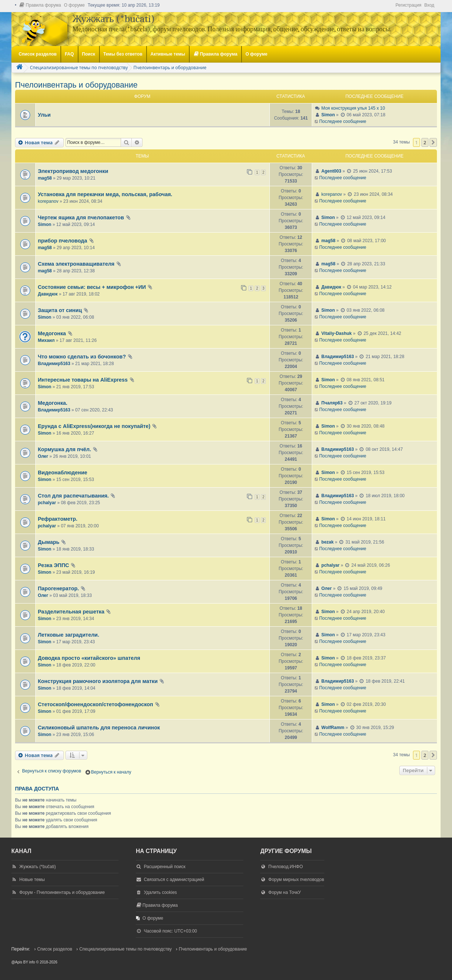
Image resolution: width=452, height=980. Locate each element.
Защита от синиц (60, 310)
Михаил (46, 340)
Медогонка (52, 333)
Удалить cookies (160, 892)
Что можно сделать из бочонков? (82, 357)
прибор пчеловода (63, 241)
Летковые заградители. (69, 635)
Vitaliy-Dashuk (336, 333)
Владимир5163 (54, 364)
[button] (433, 142)
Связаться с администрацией (174, 880)
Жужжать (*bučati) (37, 867)
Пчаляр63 (332, 403)
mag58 (45, 178)
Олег (43, 456)
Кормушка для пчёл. (65, 449)
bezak (327, 542)
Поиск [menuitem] (89, 54)
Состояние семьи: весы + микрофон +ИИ (92, 287)
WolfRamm (333, 728)
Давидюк (48, 294)
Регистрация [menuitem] (408, 5)
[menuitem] (40, 5)
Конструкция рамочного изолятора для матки (98, 681)
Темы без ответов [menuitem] (123, 54)
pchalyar (47, 503)
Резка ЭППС (54, 565)
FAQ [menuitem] (69, 54)
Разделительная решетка (71, 612)
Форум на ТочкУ (285, 892)
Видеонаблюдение (63, 473)
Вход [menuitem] (429, 5)
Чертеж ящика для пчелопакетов (81, 217)
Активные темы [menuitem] (168, 54)
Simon (328, 115)
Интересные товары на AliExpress (83, 380)
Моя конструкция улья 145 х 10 (353, 108)
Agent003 (331, 171)
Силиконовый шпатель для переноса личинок (99, 728)
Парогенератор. (59, 588)
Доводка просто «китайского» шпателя (89, 658)
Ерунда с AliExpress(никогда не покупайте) (94, 426)
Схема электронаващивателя (76, 264)
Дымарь (49, 542)
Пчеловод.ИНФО (286, 867)
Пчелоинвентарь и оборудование (76, 85)
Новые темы (32, 880)
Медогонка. (53, 403)
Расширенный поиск (165, 867)
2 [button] (425, 142)
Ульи (44, 115)
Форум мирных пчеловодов (296, 880)
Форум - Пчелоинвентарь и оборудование (62, 892)
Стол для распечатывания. (73, 496)
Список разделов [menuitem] (38, 54)
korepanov (48, 201)
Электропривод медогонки (73, 171)
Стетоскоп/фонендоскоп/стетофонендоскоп (96, 704)
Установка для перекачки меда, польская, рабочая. (105, 194)
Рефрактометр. (58, 519)
